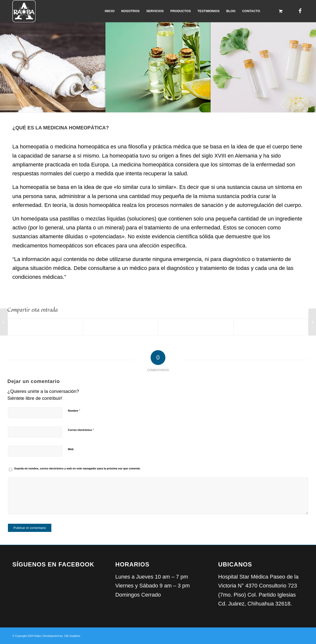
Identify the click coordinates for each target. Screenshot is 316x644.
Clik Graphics (72, 636)
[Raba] (24, 11)
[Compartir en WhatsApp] (196, 327)
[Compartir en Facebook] (45, 327)
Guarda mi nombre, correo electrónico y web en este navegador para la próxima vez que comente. (78, 468)
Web (71, 449)
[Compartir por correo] (271, 327)
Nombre (74, 411)
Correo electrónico (81, 430)
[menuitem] (110, 11)
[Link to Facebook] (300, 11)
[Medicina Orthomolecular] (4, 322)
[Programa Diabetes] (312, 322)
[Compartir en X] (121, 327)
